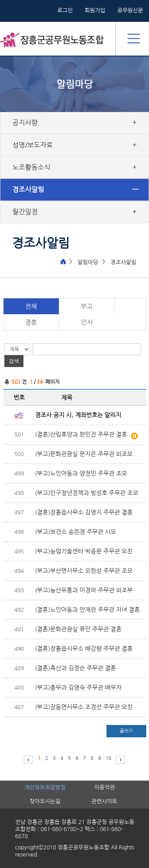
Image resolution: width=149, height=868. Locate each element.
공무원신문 (130, 10)
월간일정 (25, 212)
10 (108, 758)
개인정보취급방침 (45, 787)
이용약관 (104, 787)
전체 (31, 306)
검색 (14, 361)
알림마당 (88, 262)
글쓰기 (126, 731)
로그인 (65, 10)
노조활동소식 (31, 167)
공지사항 (25, 123)
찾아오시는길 (45, 801)
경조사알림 (28, 189)
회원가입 (95, 10)
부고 (87, 306)
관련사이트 (104, 801)
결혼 (31, 322)
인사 (87, 322)
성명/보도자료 (33, 145)
